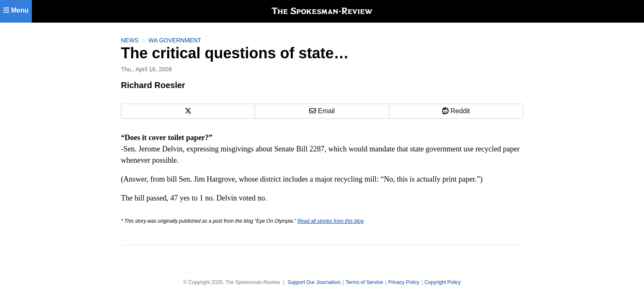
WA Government (175, 40)
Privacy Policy (404, 282)
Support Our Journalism (314, 282)
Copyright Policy (443, 282)
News (130, 40)
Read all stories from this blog (331, 221)
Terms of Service (364, 282)
